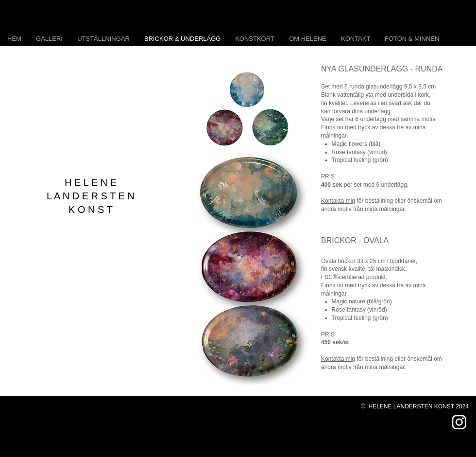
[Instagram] (459, 422)
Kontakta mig (338, 201)
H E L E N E (91, 182)
